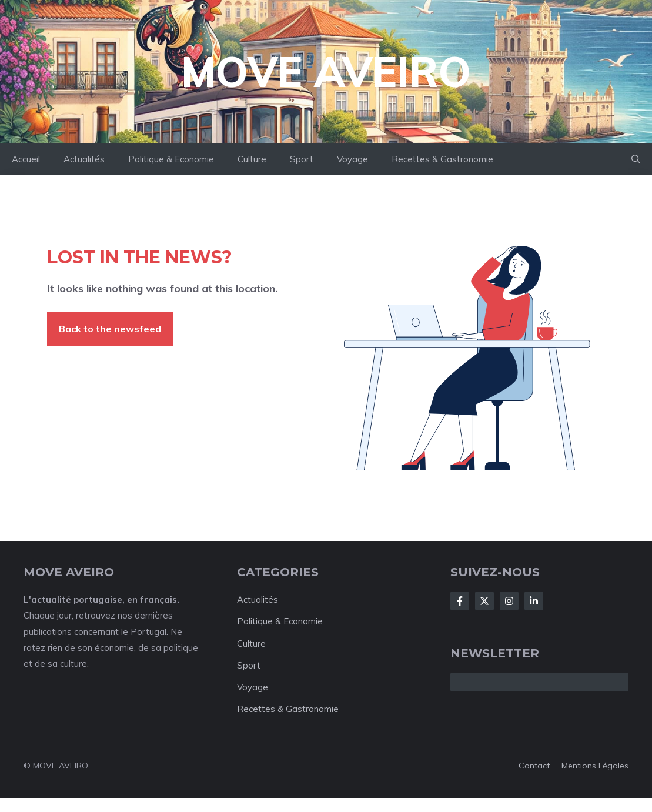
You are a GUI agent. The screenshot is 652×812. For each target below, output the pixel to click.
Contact (534, 766)
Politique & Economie (171, 159)
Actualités (84, 159)
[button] (636, 159)
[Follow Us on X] (484, 601)
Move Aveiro (326, 72)
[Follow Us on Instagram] (509, 601)
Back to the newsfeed (110, 329)
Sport (302, 159)
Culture (252, 159)
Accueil (26, 159)
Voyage (352, 159)
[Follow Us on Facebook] (460, 601)
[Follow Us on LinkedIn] (534, 601)
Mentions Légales (595, 766)
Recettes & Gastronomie (442, 159)
